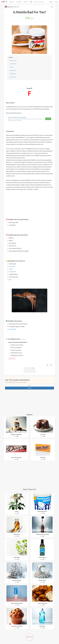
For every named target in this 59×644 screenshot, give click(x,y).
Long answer (14, 64)
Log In (56, 2)
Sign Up (51, 2)
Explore (26, 2)
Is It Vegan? (19, 2)
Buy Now (48, 119)
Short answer (14, 60)
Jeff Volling (32, 368)
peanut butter (13, 329)
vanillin (11, 269)
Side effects (13, 70)
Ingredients (13, 74)
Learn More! (12, 358)
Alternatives (13, 77)
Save (52, 7)
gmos (10, 280)
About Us (12, 2)
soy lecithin (12, 266)
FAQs (12, 67)
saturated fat (12, 272)
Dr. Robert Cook (16, 7)
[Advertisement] (29, 201)
